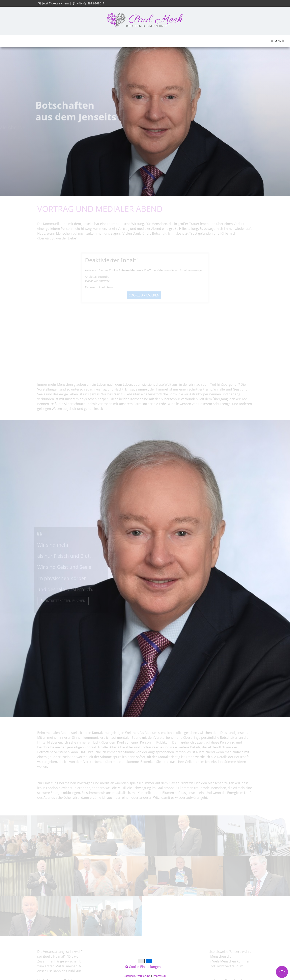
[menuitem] (16, 41)
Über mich (46, 41)
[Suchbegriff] (277, 41)
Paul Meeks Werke (175, 41)
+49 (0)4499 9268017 (91, 3)
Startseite (16, 41)
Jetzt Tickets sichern (56, 3)
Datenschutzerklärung (137, 976)
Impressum (160, 976)
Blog (210, 41)
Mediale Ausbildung (129, 41)
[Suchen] (286, 41)
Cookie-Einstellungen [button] (143, 967)
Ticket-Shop (83, 41)
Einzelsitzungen (241, 41)
